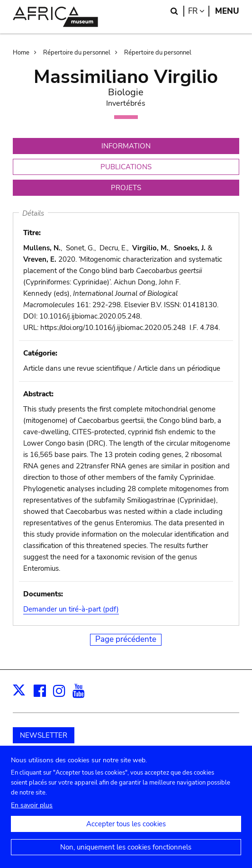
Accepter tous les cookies (126, 833)
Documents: (43, 594)
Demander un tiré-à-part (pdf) (71, 609)
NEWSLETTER (44, 735)
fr (199, 11)
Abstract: (38, 394)
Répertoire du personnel (77, 53)
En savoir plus (32, 814)
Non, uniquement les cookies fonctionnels (126, 856)
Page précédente (126, 639)
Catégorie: (40, 353)
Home (21, 53)
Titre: (32, 233)
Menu (227, 11)
